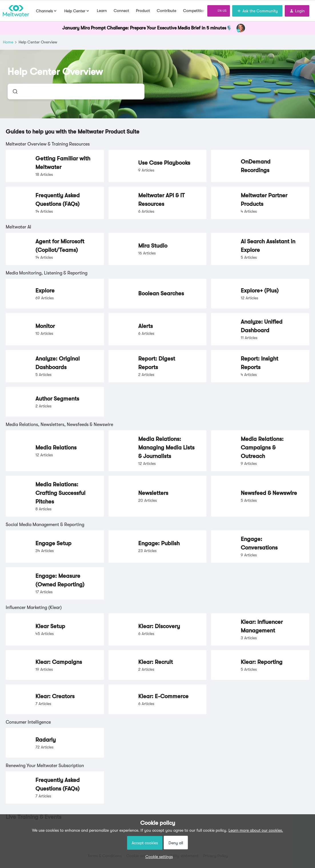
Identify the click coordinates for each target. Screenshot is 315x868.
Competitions (195, 11)
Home (8, 42)
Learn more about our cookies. (256, 830)
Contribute (166, 11)
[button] (158, 857)
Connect (121, 11)
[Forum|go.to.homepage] (16, 11)
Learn (102, 11)
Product (143, 11)
